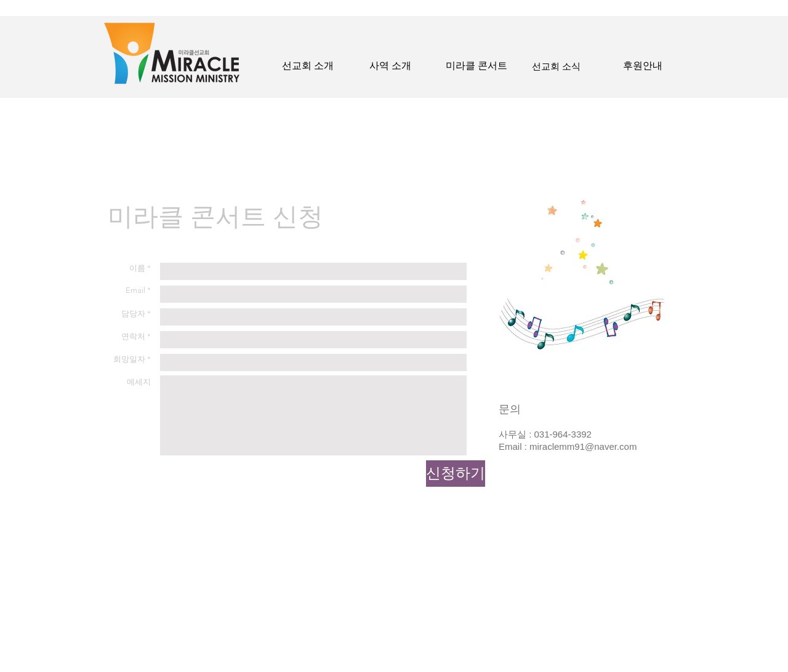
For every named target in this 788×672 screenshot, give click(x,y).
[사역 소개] (390, 66)
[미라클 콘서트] (476, 66)
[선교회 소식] (556, 66)
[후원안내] (643, 66)
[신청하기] (456, 474)
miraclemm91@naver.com (583, 446)
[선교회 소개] (308, 66)
